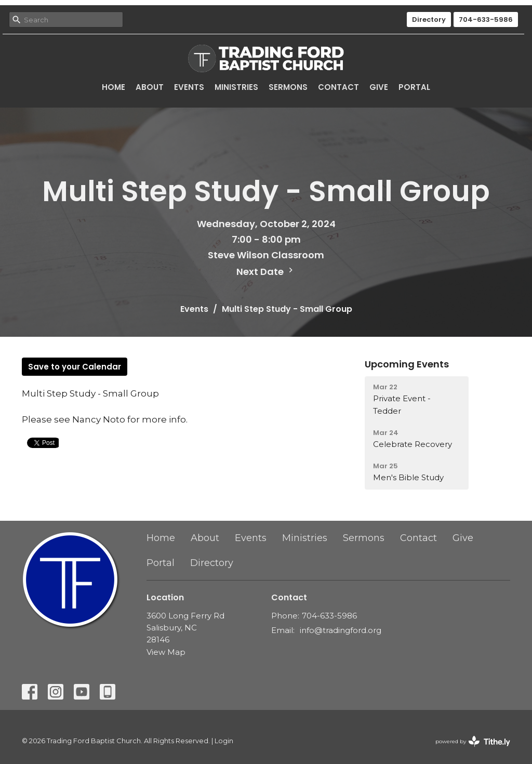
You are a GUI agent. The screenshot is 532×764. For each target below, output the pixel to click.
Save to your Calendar (75, 367)
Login (224, 741)
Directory (429, 19)
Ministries (236, 87)
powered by (473, 741)
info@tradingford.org (341, 630)
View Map (166, 652)
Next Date (266, 272)
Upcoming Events (407, 364)
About (150, 87)
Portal (414, 87)
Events (189, 87)
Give (379, 87)
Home (114, 87)
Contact (338, 87)
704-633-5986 (486, 19)
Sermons (288, 87)
